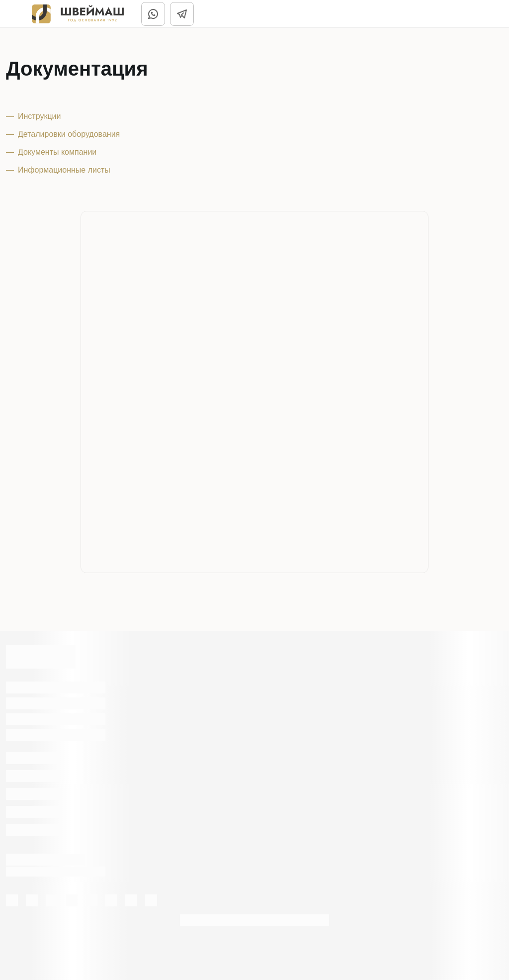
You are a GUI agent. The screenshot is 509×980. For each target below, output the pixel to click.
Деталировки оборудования (69, 134)
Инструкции (39, 116)
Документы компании (57, 152)
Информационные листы (64, 170)
